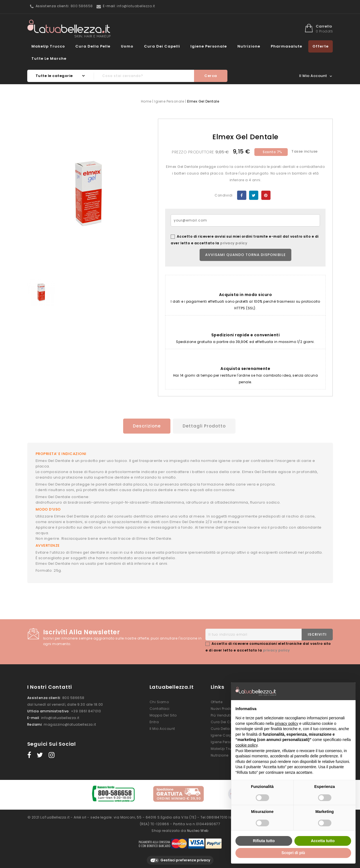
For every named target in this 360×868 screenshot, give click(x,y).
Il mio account (162, 728)
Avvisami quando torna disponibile (245, 255)
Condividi (242, 195)
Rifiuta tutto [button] (264, 841)
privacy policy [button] (287, 723)
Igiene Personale (209, 46)
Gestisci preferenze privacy (180, 858)
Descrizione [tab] (145, 426)
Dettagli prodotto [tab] (205, 426)
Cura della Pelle (93, 46)
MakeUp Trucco (48, 46)
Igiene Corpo (222, 734)
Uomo (127, 46)
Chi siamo (159, 701)
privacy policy (234, 243)
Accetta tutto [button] (323, 841)
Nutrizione (249, 46)
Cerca (211, 76)
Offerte (321, 46)
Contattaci (160, 708)
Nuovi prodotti (223, 708)
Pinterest (266, 195)
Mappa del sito (163, 714)
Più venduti (221, 714)
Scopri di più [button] (293, 853)
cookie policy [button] (246, 745)
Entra (154, 721)
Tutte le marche (49, 59)
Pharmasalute (286, 46)
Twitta (254, 195)
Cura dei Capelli (162, 46)
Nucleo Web (198, 828)
